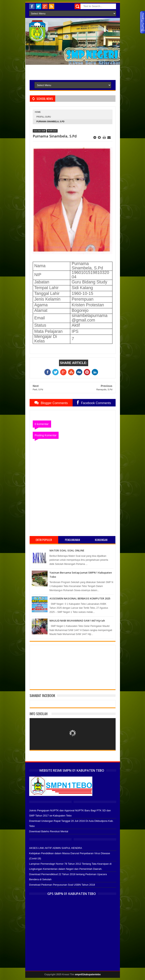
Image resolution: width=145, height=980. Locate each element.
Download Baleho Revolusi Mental (49, 831)
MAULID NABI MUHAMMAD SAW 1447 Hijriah (77, 621)
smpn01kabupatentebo (88, 974)
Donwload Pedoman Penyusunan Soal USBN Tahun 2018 (62, 885)
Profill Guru (44, 117)
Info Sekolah (39, 714)
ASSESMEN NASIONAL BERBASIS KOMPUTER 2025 (80, 598)
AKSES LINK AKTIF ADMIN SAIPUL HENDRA (56, 848)
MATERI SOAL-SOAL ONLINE (67, 550)
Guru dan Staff (39, 131)
